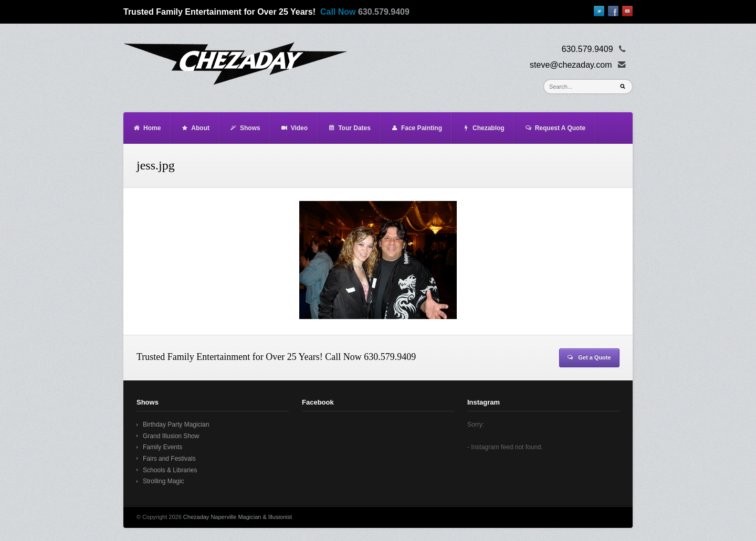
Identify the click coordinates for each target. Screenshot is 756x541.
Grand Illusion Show (171, 436)
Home (147, 128)
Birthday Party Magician (176, 425)
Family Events (162, 447)
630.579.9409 (384, 12)
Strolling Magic (164, 481)
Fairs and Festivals (169, 459)
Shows (245, 128)
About (195, 128)
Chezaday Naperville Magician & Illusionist (238, 517)
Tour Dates (349, 128)
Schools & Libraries (170, 470)
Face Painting (416, 128)
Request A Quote (555, 128)
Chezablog (483, 128)
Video (294, 128)
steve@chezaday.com (571, 65)
